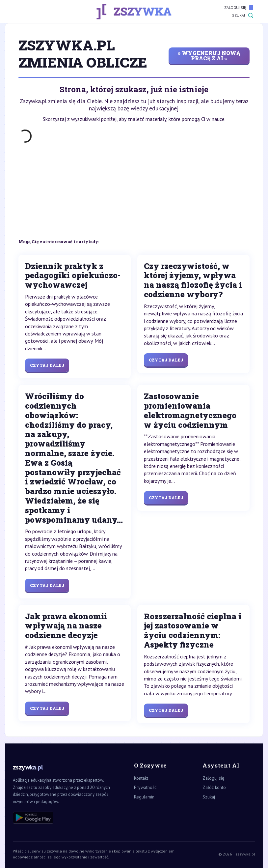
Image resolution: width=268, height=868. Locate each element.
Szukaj (243, 15)
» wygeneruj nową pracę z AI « (209, 56)
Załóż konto (214, 787)
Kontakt (141, 778)
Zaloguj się (239, 8)
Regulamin (144, 797)
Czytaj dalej (47, 365)
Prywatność (145, 787)
